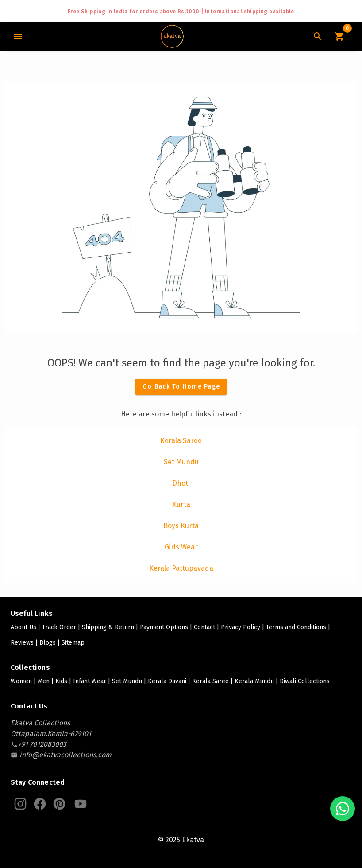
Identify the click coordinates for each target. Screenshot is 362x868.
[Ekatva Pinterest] (59, 804)
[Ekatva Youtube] (81, 804)
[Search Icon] (318, 36)
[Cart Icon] (339, 36)
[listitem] (181, 441)
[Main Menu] (18, 36)
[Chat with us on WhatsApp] (343, 809)
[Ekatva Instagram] (20, 804)
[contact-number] (42, 744)
